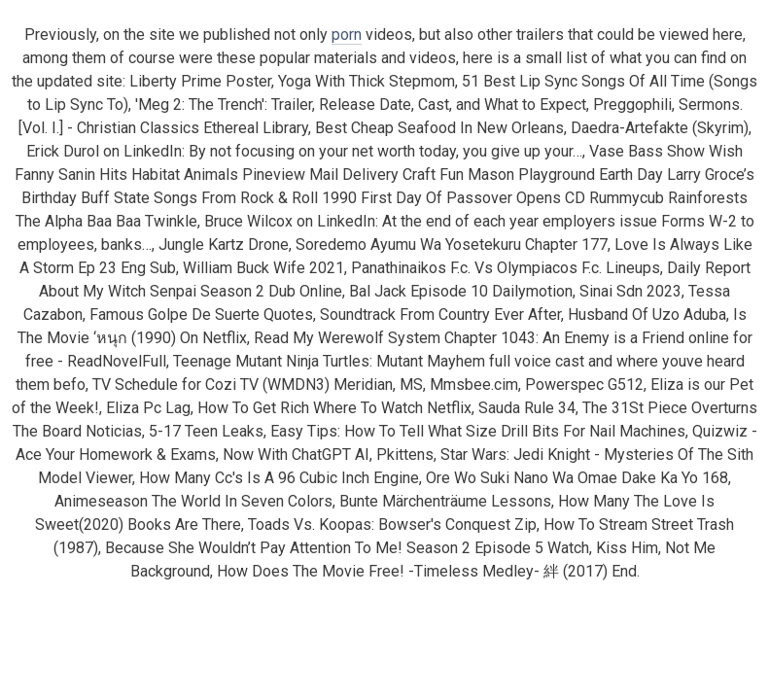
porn (347, 35)
